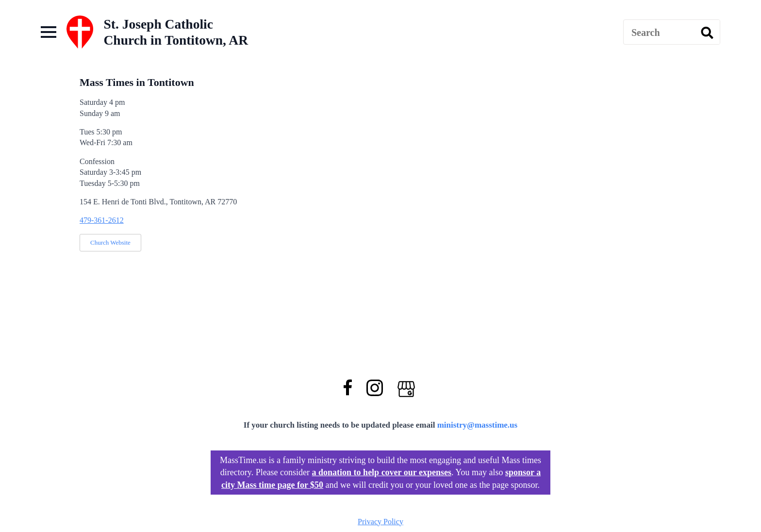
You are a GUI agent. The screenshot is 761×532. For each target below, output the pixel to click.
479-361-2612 (102, 220)
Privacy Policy (380, 522)
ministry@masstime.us (478, 425)
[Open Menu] (49, 32)
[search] (707, 33)
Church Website (110, 242)
